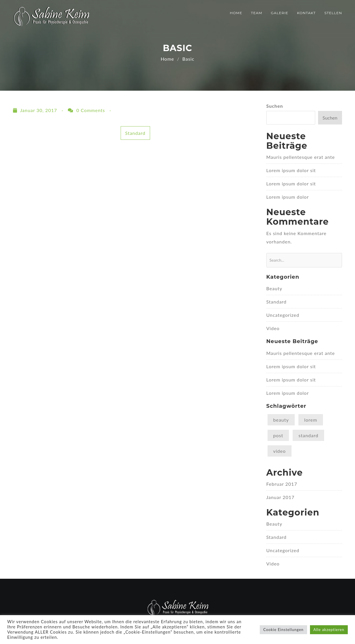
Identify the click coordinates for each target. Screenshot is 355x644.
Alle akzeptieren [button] (329, 630)
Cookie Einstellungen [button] (283, 630)
